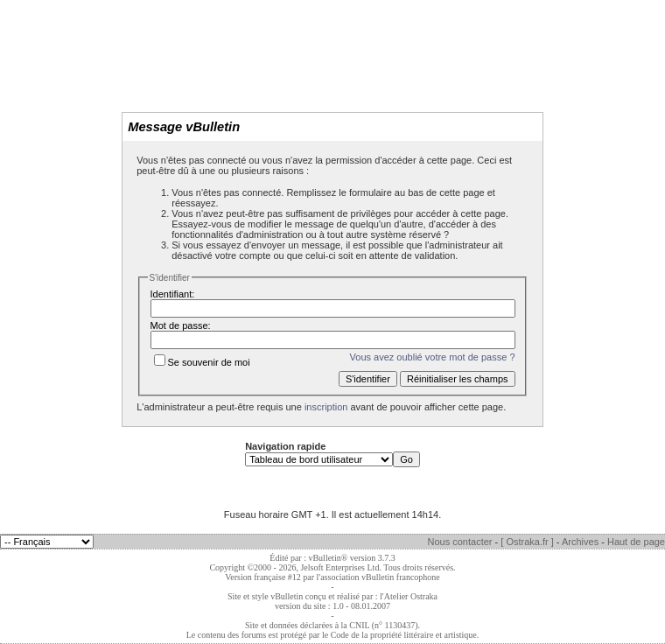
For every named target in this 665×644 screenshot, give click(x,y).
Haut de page (636, 542)
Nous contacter (460, 542)
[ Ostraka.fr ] (527, 542)
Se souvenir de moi (202, 362)
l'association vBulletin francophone (378, 577)
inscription (326, 407)
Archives (580, 542)
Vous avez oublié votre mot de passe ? (433, 357)
